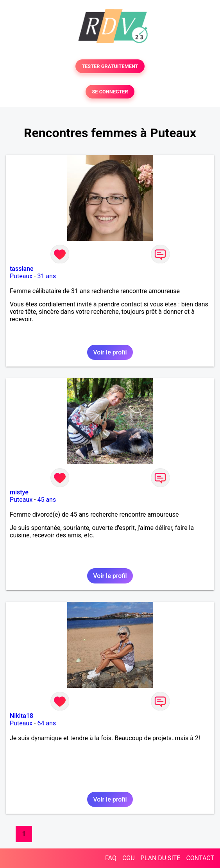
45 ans (47, 500)
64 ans (47, 723)
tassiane (22, 269)
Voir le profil (110, 352)
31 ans (47, 276)
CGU (129, 858)
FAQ (111, 858)
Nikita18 (21, 716)
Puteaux (21, 276)
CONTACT (200, 858)
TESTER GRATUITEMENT (110, 66)
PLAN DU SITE (161, 858)
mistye (19, 492)
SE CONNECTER (110, 92)
